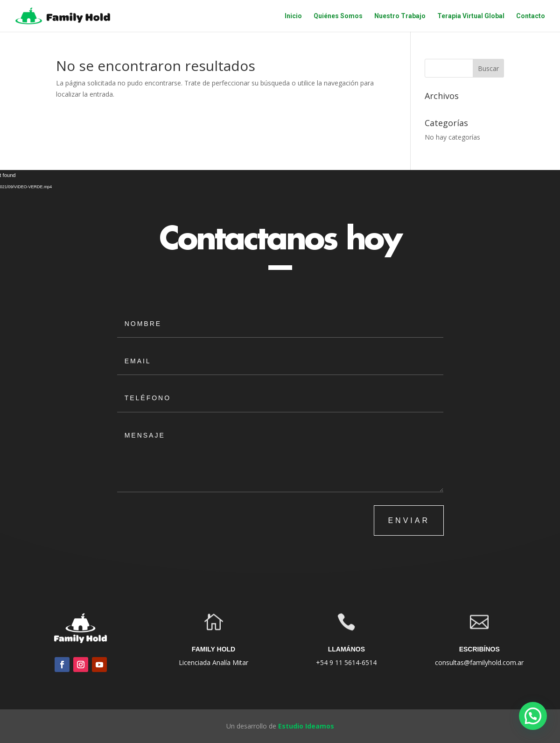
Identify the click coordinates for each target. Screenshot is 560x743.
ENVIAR (409, 520)
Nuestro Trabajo (400, 16)
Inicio (293, 16)
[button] (533, 716)
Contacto (531, 16)
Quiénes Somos (338, 16)
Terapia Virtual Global (471, 16)
